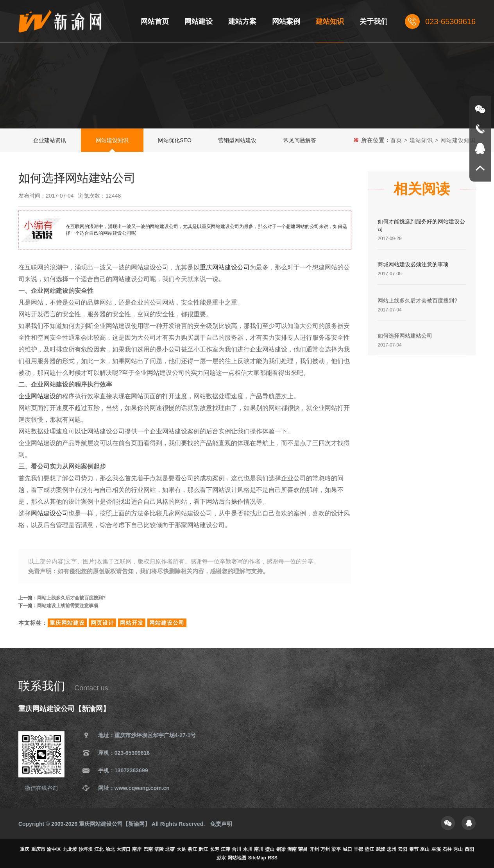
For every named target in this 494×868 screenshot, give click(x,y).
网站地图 (237, 858)
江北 (99, 849)
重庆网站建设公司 (225, 267)
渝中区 (54, 849)
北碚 (170, 849)
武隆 (381, 849)
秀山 (458, 849)
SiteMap (257, 858)
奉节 (414, 849)
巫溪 (436, 849)
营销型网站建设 (237, 140)
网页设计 (102, 623)
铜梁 (281, 849)
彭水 (221, 858)
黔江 (203, 849)
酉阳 (469, 849)
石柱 (447, 849)
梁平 (336, 849)
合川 (236, 849)
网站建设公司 (50, 513)
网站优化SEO (175, 140)
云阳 (403, 849)
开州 (314, 849)
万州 (325, 849)
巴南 (148, 849)
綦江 (192, 849)
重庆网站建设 (67, 623)
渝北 (110, 849)
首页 (396, 140)
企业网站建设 (37, 396)
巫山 (425, 849)
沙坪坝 (86, 849)
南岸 (137, 849)
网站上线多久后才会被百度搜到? (71, 599)
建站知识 (421, 140)
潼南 (292, 849)
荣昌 (303, 849)
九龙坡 (70, 849)
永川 (248, 849)
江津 (226, 849)
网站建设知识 (112, 140)
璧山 (270, 849)
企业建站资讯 (50, 140)
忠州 (392, 849)
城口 (347, 849)
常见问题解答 (300, 140)
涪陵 (159, 849)
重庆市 (38, 849)
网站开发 (132, 623)
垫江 (369, 849)
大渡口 (123, 849)
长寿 (215, 849)
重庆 (25, 849)
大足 (181, 849)
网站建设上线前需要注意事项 (68, 607)
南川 (259, 849)
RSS (273, 858)
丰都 (358, 849)
